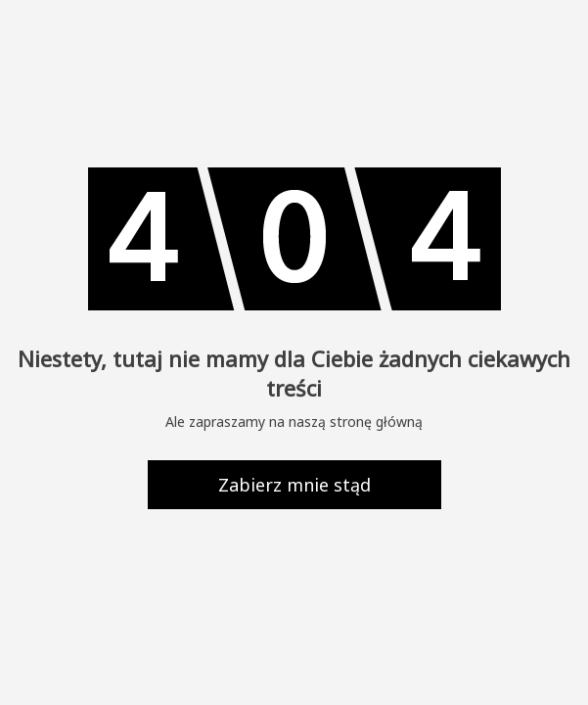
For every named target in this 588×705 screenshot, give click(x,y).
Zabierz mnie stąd (294, 485)
